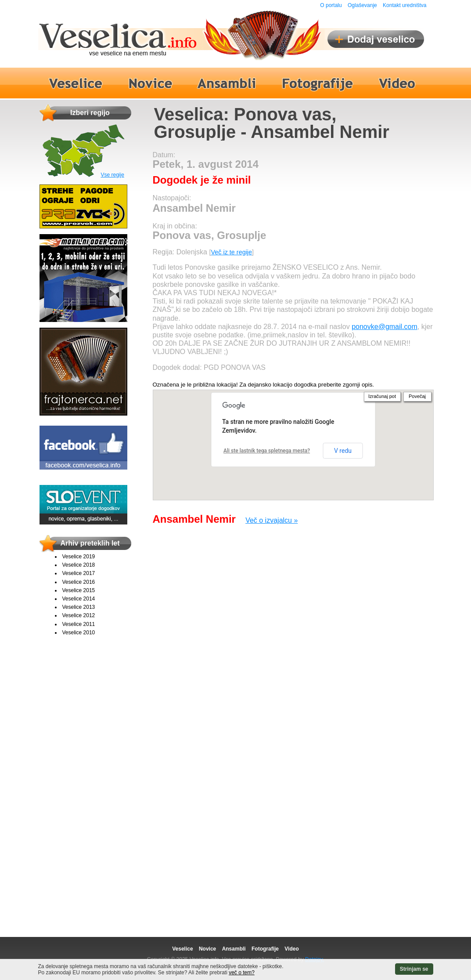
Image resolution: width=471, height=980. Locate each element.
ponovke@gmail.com (385, 327)
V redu (343, 451)
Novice (207, 949)
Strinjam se (414, 969)
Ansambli (234, 949)
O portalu (331, 5)
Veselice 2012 (79, 615)
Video (291, 949)
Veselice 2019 (79, 557)
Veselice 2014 (79, 599)
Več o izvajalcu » (271, 520)
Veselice (182, 949)
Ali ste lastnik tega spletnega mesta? (267, 451)
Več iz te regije (231, 252)
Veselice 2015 (79, 590)
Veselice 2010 (79, 633)
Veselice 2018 (79, 565)
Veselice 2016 (79, 582)
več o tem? (242, 973)
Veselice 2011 (79, 624)
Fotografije (265, 949)
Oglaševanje (362, 5)
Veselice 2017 (79, 573)
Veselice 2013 (79, 607)
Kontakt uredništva (404, 5)
